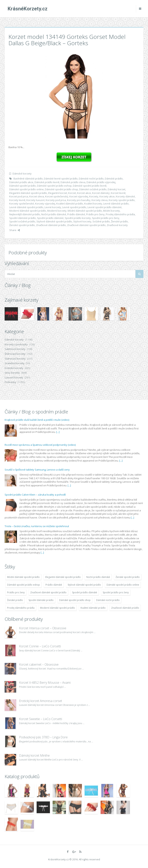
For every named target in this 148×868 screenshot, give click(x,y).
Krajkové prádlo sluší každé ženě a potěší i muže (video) (37, 420)
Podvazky (10, 382)
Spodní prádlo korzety (78, 218)
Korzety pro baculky (79, 200)
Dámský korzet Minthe (34, 755)
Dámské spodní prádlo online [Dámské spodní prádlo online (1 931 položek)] (123, 585)
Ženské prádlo (119, 221)
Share (15, 230)
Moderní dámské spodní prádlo (28, 211)
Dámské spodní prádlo (23, 186)
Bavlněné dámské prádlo (28, 179)
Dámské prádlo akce (21, 182)
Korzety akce (107, 196)
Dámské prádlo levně (47, 182)
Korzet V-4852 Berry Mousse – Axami (45, 683)
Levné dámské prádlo (116, 204)
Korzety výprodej (45, 204)
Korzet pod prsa (19, 196)
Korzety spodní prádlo (122, 200)
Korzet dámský (101, 193)
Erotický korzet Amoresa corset (41, 701)
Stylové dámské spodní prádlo (54, 221)
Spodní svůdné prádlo (22, 221)
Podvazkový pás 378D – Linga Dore (43, 737)
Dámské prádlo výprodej (101, 182)
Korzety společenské (22, 204)
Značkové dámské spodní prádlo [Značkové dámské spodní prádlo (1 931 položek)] (48, 592)
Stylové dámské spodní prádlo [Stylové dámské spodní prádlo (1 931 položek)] (84, 585)
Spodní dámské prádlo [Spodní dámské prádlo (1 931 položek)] (41, 600)
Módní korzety (111, 211)
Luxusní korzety (14, 377)
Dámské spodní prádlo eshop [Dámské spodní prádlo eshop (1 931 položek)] (24, 585)
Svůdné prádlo (101, 221)
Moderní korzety (57, 211)
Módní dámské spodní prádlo (85, 211)
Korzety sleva (100, 200)
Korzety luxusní (35, 200)
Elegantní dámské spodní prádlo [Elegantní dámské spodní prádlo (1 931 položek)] (63, 577)
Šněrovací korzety (15, 354)
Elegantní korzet (58, 193)
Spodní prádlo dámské (50, 218)
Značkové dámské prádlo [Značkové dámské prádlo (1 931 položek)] (125, 608)
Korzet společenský (57, 196)
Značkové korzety (117, 225)
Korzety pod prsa (56, 200)
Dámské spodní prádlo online (26, 189)
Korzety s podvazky (16, 344)
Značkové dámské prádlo (51, 225)
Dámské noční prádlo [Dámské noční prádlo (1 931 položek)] (108, 600)
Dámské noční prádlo (91, 179)
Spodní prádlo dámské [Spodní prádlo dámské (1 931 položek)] (85, 592)
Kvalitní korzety (93, 204)
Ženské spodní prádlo (22, 225)
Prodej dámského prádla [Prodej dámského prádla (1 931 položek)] (21, 608)
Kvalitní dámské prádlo (70, 204)
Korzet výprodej (79, 196)
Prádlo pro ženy (95, 214)
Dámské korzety (22, 174)
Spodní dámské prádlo (23, 218)
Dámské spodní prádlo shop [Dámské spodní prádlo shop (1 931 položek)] (75, 600)
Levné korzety (53, 207)
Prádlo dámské (76, 214)
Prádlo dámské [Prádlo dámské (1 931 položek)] (54, 585)
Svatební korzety (15, 363)
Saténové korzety (15, 349)
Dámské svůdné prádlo (93, 189)
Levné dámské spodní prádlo (26, 207)
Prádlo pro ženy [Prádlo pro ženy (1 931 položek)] (16, 592)
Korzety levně (17, 200)
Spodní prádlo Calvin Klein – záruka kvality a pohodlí (35, 495)
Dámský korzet (116, 189)
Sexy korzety (12, 373)
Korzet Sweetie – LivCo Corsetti (41, 719)
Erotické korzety (14, 368)
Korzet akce (84, 193)
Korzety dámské (125, 196)
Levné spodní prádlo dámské (105, 207)
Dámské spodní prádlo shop (61, 189)
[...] (58, 432)
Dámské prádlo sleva (73, 182)
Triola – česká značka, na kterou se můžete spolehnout (37, 526)
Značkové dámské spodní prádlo (86, 225)
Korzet (72, 193)
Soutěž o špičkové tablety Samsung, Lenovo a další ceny (37, 470)
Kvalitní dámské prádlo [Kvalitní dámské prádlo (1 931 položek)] (93, 608)
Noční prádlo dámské (54, 214)
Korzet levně (118, 193)
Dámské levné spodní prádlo (61, 179)
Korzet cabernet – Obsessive (39, 664)
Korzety (94, 196)
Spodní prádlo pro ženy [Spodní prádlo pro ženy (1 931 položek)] (116, 592)
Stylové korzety (82, 221)
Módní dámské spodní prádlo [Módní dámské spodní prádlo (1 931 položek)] (23, 577)
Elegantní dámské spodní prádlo (28, 193)
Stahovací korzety (15, 359)
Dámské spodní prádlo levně (90, 186)
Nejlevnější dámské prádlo (25, 214)
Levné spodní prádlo (74, 207)
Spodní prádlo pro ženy (106, 218)
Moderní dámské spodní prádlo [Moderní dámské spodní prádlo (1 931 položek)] (58, 608)
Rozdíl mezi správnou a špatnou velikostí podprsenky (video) (40, 445)
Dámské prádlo (114, 179)
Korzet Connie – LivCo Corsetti (40, 646)
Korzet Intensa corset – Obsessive (43, 628)
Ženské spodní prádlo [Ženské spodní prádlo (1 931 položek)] (128, 577)
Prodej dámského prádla (120, 214)
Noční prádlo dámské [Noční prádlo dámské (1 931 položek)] (98, 577)
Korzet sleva (37, 196)
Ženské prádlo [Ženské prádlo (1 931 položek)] (15, 600)
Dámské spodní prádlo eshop (54, 186)
